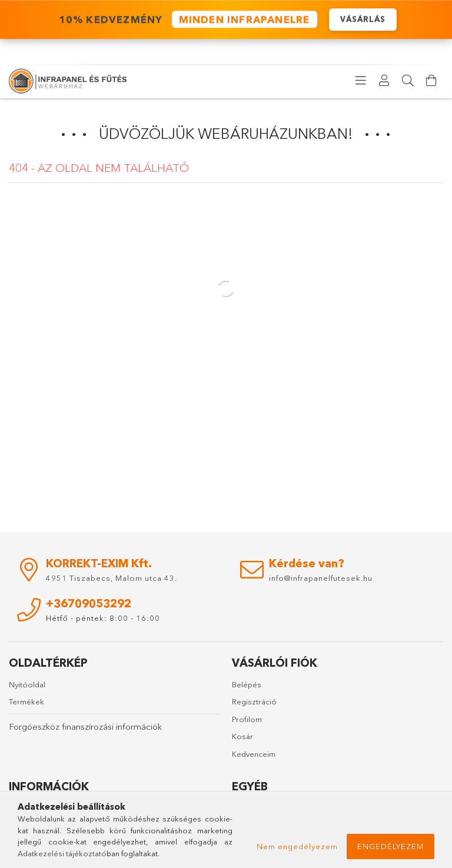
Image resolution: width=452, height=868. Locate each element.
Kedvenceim (254, 754)
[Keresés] (408, 81)
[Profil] (384, 81)
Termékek (26, 701)
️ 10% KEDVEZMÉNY (186, 20)
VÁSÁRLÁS (363, 19)
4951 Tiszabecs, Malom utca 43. (112, 578)
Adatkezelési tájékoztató (62, 853)
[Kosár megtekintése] (431, 81)
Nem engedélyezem (297, 846)
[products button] (361, 81)
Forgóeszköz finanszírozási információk (85, 726)
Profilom (247, 719)
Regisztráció (254, 701)
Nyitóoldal (27, 684)
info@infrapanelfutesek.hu (321, 578)
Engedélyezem (390, 846)
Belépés (247, 684)
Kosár (242, 736)
